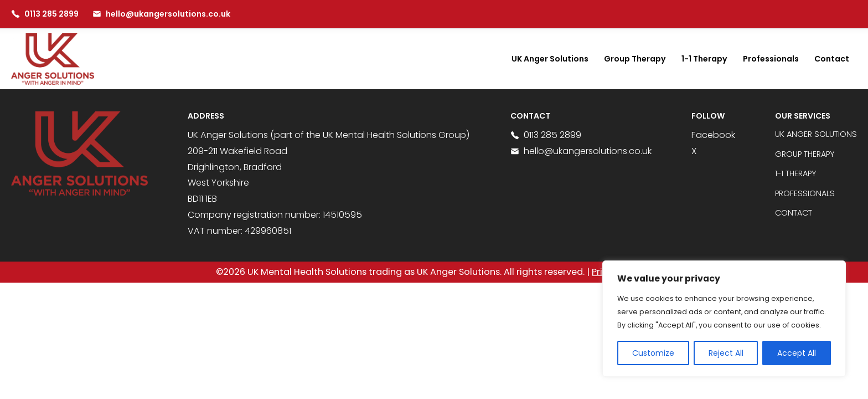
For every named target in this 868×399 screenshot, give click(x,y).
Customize (653, 353)
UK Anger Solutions (550, 59)
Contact (832, 59)
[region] (724, 319)
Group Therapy (635, 59)
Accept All (797, 353)
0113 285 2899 (546, 135)
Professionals (771, 59)
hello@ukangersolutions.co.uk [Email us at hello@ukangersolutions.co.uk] (161, 14)
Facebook (713, 135)
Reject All (726, 353)
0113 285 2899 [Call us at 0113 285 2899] (45, 14)
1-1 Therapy (704, 59)
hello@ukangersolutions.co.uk (581, 151)
